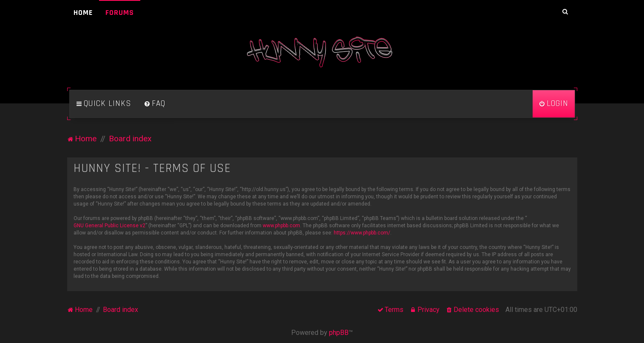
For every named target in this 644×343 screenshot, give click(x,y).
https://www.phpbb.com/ (362, 233)
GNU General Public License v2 (109, 226)
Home (83, 13)
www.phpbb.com (281, 226)
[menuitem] (155, 104)
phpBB (339, 333)
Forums (120, 13)
